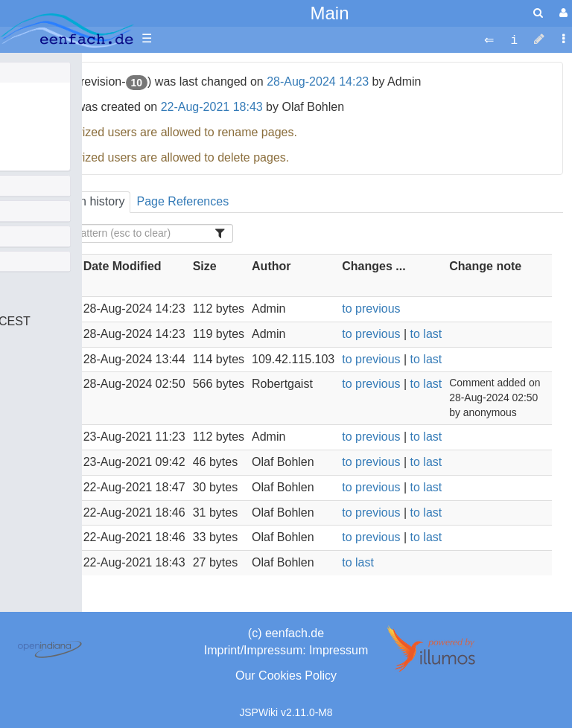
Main (329, 13)
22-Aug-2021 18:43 (212, 107)
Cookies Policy (298, 676)
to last (426, 334)
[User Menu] (562, 13)
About (32, 143)
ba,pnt (33, 109)
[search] (538, 13)
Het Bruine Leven (63, 160)
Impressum (339, 650)
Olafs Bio (41, 92)
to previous (371, 309)
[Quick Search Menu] (538, 13)
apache (67, 31)
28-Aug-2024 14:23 (318, 82)
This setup (44, 126)
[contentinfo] (514, 39)
